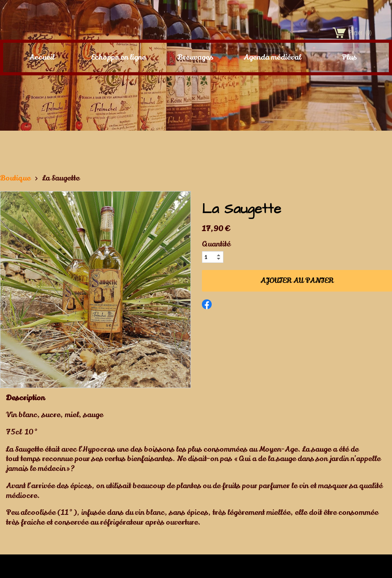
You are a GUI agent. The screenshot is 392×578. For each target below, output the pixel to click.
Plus (349, 57)
